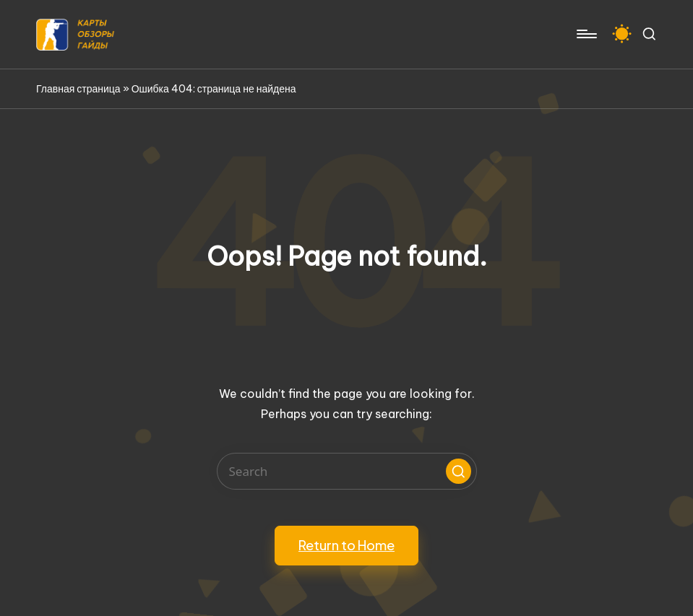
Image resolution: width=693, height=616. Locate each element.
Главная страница (78, 89)
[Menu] (586, 34)
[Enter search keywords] (347, 471)
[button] (459, 471)
